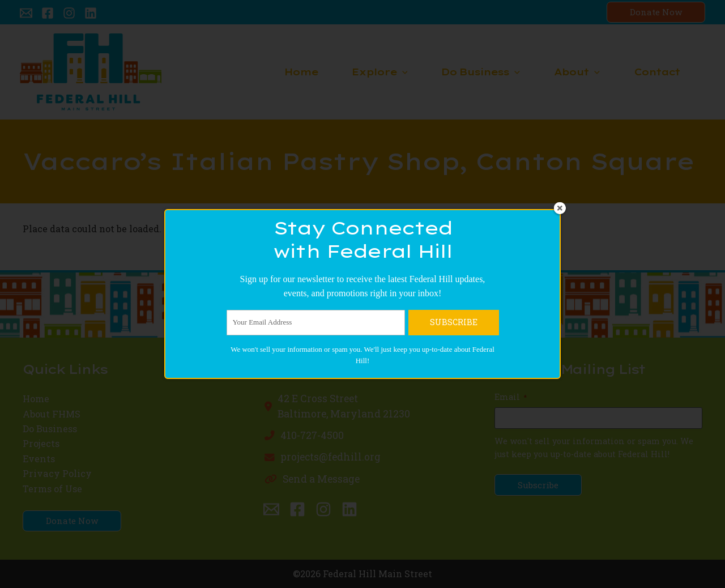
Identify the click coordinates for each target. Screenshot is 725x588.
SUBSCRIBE (454, 470)
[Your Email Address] (316, 470)
